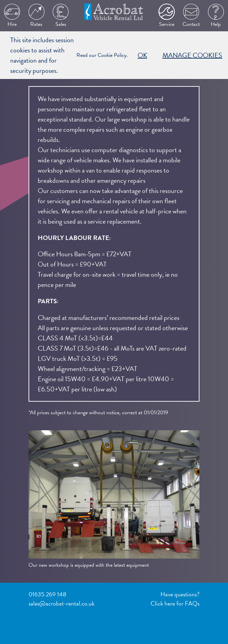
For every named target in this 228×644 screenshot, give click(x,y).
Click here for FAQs (175, 603)
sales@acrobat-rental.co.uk (62, 603)
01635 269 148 (47, 594)
